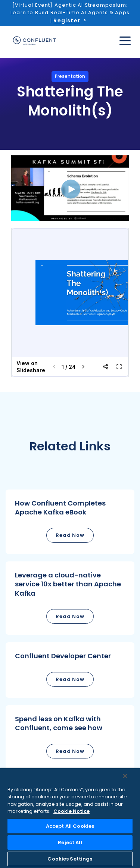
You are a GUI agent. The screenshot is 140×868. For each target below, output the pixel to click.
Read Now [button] (70, 535)
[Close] (125, 776)
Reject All (70, 842)
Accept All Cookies (70, 826)
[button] (70, 522)
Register (67, 20)
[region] (70, 818)
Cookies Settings (70, 859)
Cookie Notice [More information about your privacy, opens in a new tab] (71, 811)
